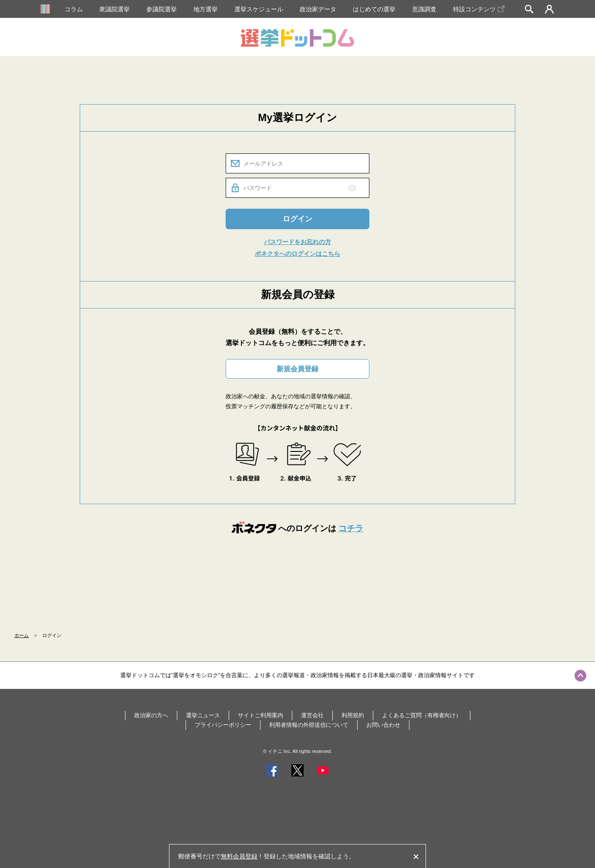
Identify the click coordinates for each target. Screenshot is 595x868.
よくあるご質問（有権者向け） (422, 715)
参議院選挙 (162, 9)
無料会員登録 (239, 856)
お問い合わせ (383, 725)
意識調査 (424, 9)
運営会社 (312, 715)
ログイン (297, 219)
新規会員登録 (297, 369)
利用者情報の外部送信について (309, 725)
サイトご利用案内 (260, 715)
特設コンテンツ (479, 9)
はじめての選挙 (374, 9)
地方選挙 (206, 9)
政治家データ (318, 9)
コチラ (351, 528)
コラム (74, 9)
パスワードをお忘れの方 (297, 242)
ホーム (22, 635)
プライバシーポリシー (223, 725)
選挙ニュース (203, 715)
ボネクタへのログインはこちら (297, 254)
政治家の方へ (151, 715)
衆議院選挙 (115, 9)
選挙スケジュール (259, 9)
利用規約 (353, 715)
